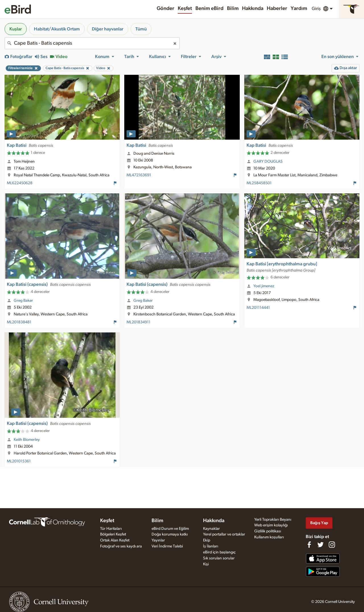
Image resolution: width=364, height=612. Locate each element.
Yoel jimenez (264, 286)
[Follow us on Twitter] (320, 545)
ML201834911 (138, 322)
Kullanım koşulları (269, 537)
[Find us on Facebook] (309, 545)
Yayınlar (158, 540)
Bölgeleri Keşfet (113, 534)
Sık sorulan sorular (219, 558)
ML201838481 (19, 322)
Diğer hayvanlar (108, 29)
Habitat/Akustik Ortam (57, 29)
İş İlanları (211, 546)
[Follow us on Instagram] (332, 545)
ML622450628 (20, 183)
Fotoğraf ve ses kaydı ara (121, 546)
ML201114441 (258, 308)
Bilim (233, 9)
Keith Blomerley (27, 440)
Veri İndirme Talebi (167, 546)
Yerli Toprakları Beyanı (273, 520)
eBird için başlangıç (219, 552)
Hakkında (253, 9)
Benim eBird (209, 9)
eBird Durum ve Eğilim (170, 529)
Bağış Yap (319, 523)
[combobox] (92, 43)
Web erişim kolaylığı (271, 525)
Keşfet (185, 9)
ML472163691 (139, 175)
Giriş (316, 9)
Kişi (206, 564)
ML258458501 (259, 183)
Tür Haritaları (111, 529)
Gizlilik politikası (268, 531)
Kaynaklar (211, 529)
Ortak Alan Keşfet (115, 540)
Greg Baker (23, 301)
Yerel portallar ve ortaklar (224, 534)
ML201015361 (19, 461)
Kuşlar (16, 29)
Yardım (299, 9)
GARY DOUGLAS (268, 162)
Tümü (141, 29)
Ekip (207, 540)
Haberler (277, 9)
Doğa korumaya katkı (170, 534)
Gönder (166, 9)
